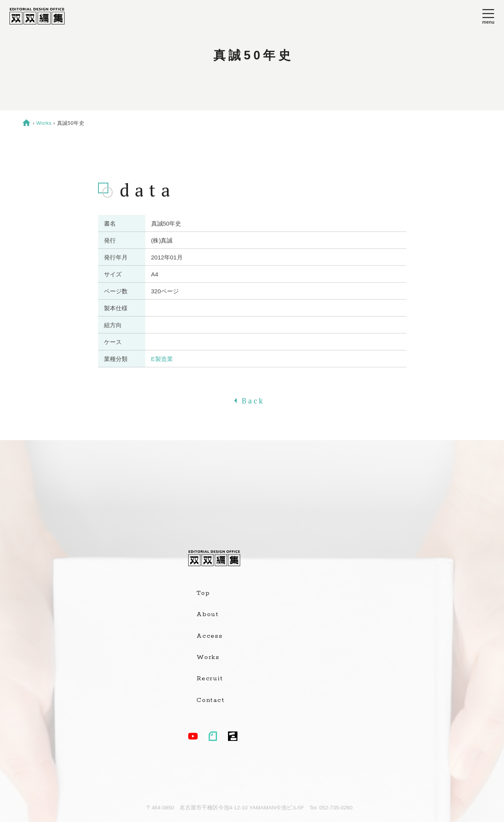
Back (252, 401)
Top (203, 593)
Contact (210, 700)
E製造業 (162, 359)
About (208, 615)
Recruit (210, 679)
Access (210, 636)
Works (44, 123)
